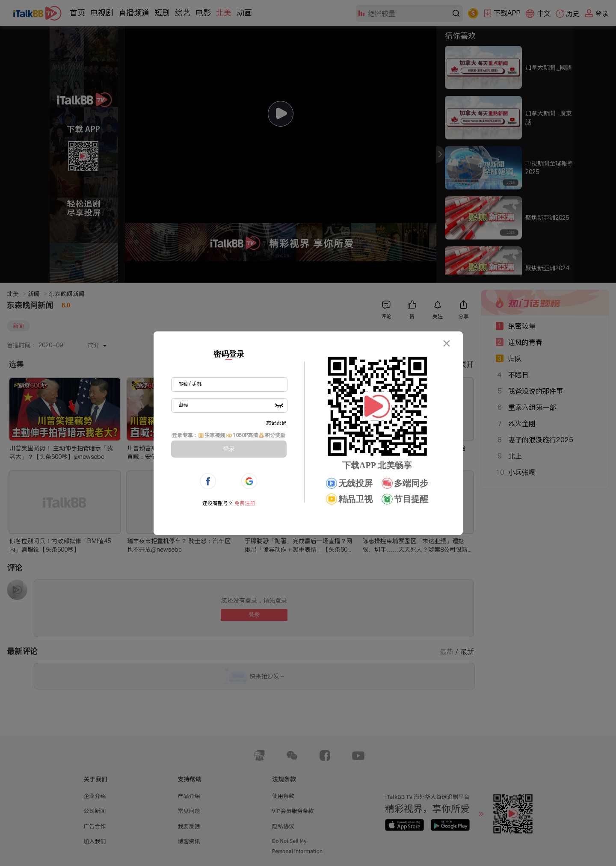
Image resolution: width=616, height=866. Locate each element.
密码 (183, 405)
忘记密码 (276, 423)
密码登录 (229, 354)
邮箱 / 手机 (190, 384)
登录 (229, 449)
